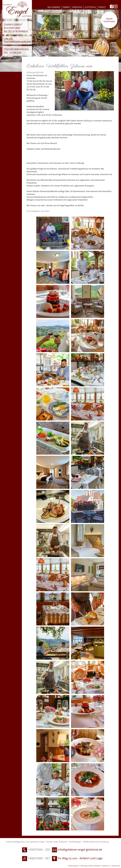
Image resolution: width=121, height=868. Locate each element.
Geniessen (77, 7)
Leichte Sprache (74, 866)
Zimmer (66, 7)
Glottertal (90, 7)
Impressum (106, 866)
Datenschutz (116, 866)
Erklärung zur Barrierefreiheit (90, 866)
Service (102, 7)
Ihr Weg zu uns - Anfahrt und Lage (77, 858)
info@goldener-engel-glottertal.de (80, 849)
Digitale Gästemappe (109, 20)
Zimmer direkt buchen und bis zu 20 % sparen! (16, 28)
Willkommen (54, 7)
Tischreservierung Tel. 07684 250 (16, 51)
